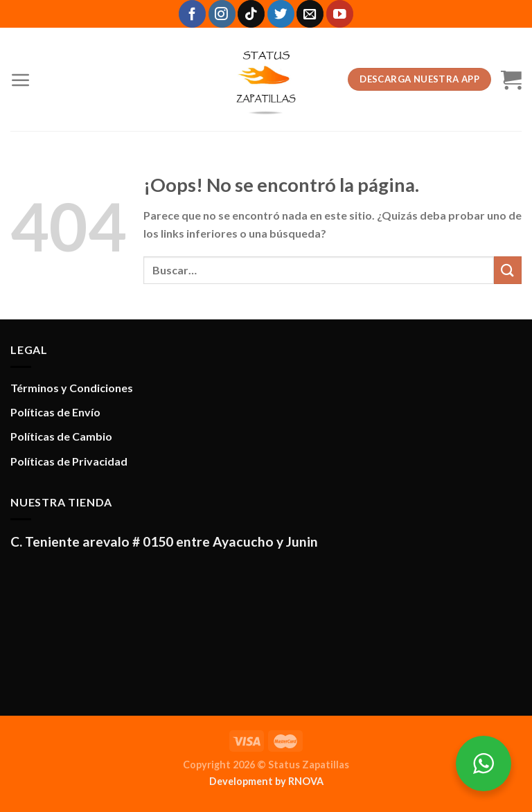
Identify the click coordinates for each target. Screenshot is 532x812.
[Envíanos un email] (310, 14)
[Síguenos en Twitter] (281, 14)
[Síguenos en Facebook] (192, 14)
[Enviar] (508, 270)
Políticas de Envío (55, 412)
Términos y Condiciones (72, 388)
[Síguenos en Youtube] (340, 14)
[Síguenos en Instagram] (222, 14)
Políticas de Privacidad (69, 461)
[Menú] (21, 80)
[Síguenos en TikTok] (251, 14)
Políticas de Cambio (61, 436)
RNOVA (306, 781)
